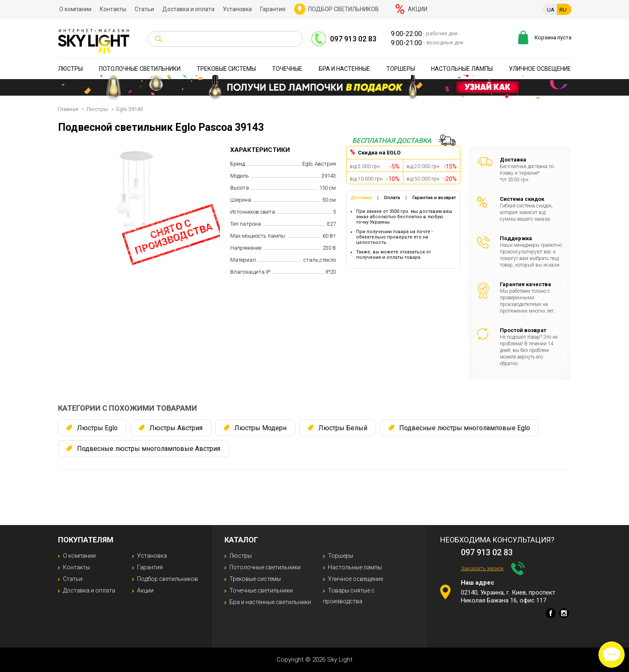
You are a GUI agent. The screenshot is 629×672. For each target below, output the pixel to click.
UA (551, 10)
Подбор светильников (343, 9)
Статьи (144, 9)
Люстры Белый (343, 428)
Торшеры (401, 69)
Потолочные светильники (140, 69)
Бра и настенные (345, 69)
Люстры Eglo (97, 428)
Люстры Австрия (176, 428)
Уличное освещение (540, 69)
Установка (237, 9)
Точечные (287, 69)
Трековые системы (226, 69)
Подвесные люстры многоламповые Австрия (149, 449)
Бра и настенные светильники (270, 602)
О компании (75, 9)
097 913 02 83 (353, 39)
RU (563, 10)
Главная (68, 109)
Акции (418, 9)
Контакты (113, 9)
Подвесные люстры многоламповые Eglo (465, 428)
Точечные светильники (261, 590)
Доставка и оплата (188, 9)
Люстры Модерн (260, 428)
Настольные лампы (462, 69)
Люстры (70, 69)
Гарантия (273, 9)
